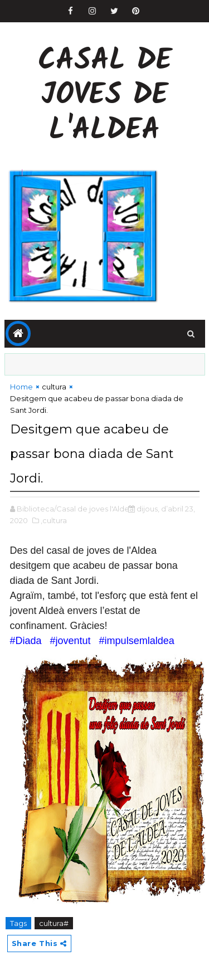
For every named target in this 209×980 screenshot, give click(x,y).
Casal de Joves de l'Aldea (105, 96)
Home (21, 387)
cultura (54, 387)
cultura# (54, 923)
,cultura (54, 520)
